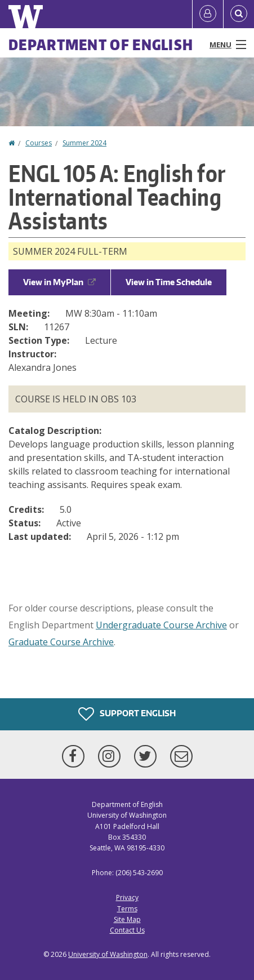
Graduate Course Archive (61, 642)
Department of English (101, 45)
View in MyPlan (59, 282)
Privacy (127, 897)
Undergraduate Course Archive (161, 625)
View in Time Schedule (169, 282)
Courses (39, 143)
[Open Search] (239, 14)
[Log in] (208, 14)
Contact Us (127, 930)
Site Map (127, 919)
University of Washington (108, 954)
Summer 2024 (84, 143)
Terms (127, 909)
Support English (127, 714)
